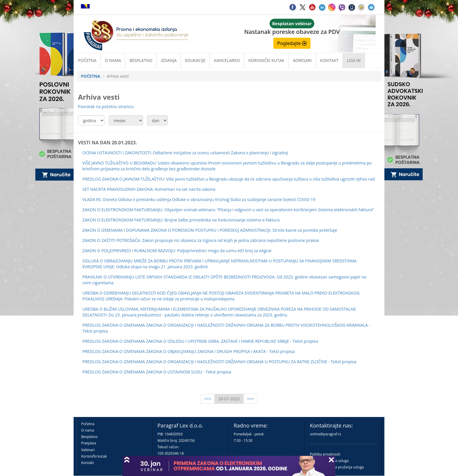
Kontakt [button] (329, 60)
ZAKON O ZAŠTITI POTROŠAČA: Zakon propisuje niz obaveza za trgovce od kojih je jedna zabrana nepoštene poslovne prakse (201, 240)
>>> (251, 399)
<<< (207, 399)
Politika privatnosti (325, 454)
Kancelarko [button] (227, 60)
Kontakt (87, 463)
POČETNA (91, 76)
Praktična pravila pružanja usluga (337, 467)
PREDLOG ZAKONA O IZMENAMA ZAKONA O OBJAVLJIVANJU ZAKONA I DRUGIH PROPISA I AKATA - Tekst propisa (189, 351)
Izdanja (169, 60)
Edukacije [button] (195, 60)
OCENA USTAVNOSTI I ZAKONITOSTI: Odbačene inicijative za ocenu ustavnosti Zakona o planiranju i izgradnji (185, 153)
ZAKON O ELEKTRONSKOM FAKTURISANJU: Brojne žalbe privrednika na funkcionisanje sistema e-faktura (181, 220)
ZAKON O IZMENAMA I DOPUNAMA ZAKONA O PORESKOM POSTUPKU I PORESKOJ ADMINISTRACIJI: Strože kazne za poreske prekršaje (210, 230)
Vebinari (88, 450)
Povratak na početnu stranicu (106, 107)
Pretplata (89, 443)
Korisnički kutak (94, 456)
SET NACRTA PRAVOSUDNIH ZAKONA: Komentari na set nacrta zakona (149, 189)
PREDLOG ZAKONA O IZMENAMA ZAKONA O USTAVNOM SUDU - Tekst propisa (157, 372)
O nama (113, 60)
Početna (87, 60)
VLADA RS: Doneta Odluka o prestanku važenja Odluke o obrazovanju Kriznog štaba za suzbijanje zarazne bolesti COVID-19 (199, 199)
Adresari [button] (302, 60)
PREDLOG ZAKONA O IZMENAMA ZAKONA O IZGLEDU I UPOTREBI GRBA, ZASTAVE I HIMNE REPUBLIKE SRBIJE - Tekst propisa (200, 341)
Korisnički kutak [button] (266, 60)
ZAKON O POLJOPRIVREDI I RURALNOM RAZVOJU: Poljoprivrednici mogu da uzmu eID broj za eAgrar (177, 251)
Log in (354, 60)
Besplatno (141, 60)
